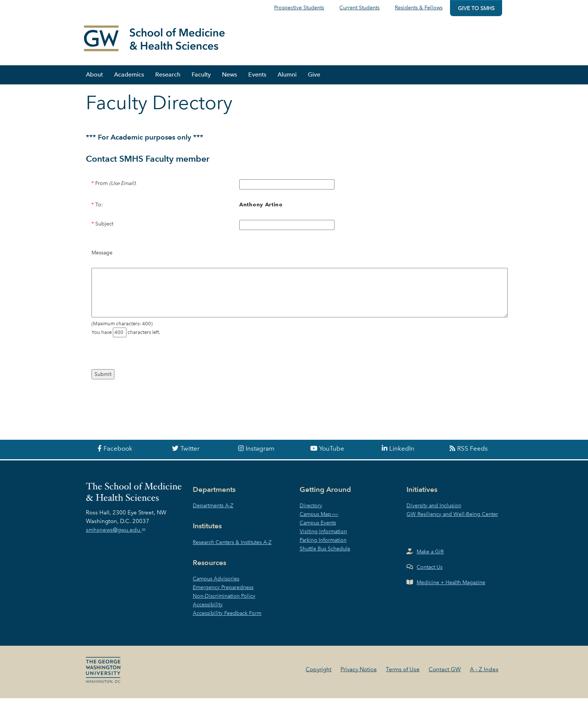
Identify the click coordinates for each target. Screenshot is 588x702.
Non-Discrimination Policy (224, 600)
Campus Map (315, 518)
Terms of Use (403, 673)
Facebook (118, 452)
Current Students (359, 8)
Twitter (190, 452)
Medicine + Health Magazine (451, 586)
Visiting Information (323, 535)
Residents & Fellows (419, 8)
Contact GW (445, 673)
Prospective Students (299, 8)
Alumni (287, 78)
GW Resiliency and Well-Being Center (452, 518)
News (229, 78)
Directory (311, 509)
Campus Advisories (216, 582)
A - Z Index (484, 673)
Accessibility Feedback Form (227, 617)
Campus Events (318, 526)
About (94, 78)
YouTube (332, 452)
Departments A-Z (213, 509)
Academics (129, 78)
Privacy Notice (359, 673)
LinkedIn (402, 452)
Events (257, 78)
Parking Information (323, 544)
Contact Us (430, 571)
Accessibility (208, 608)
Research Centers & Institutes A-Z (232, 546)
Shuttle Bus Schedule (325, 552)
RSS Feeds (472, 452)
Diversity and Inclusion (434, 509)
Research (168, 78)
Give (314, 78)
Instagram (260, 452)
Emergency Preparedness (223, 591)
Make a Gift (430, 555)
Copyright (319, 673)
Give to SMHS (476, 8)
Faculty (201, 78)
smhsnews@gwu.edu (116, 533)
